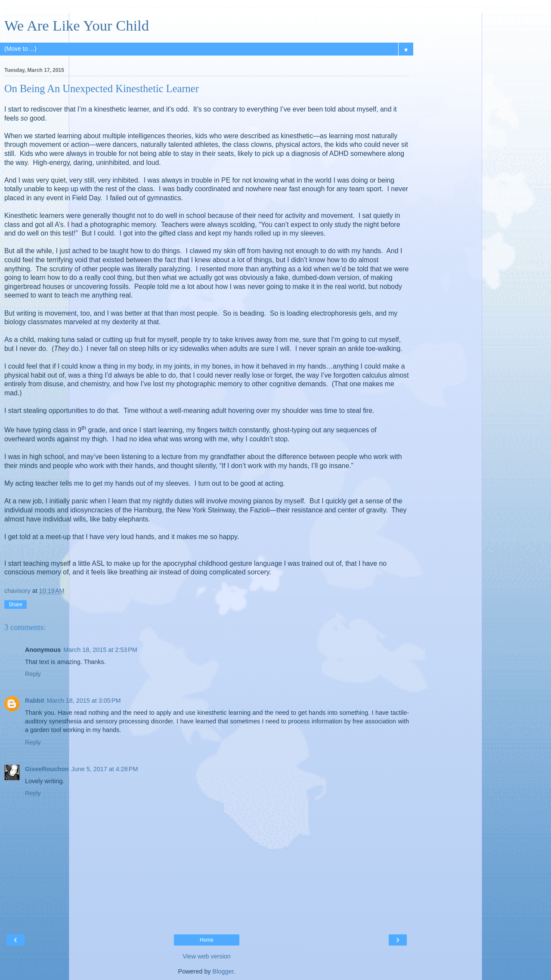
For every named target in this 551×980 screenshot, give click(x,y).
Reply (33, 674)
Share (15, 605)
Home (207, 940)
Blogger (223, 971)
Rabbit (35, 701)
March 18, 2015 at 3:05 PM (84, 701)
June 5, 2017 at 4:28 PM (105, 769)
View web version (207, 956)
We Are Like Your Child (77, 25)
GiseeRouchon (47, 769)
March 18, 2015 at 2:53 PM (100, 650)
